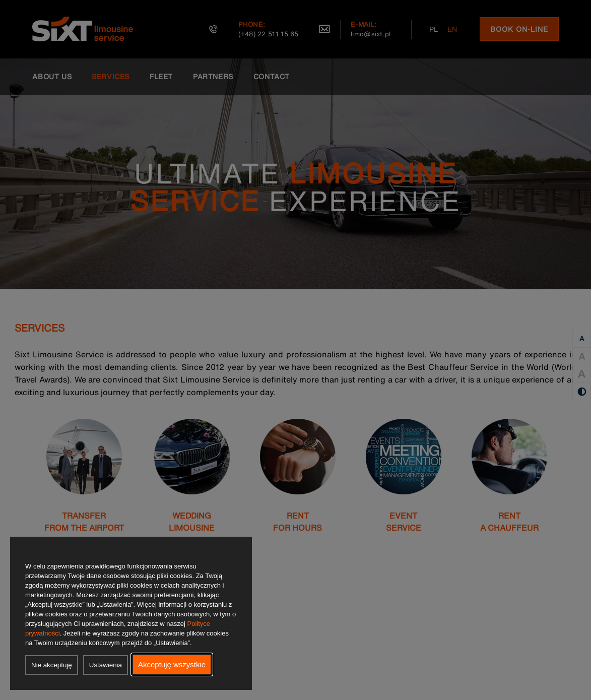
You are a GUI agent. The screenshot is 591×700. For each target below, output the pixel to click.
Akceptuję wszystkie (172, 664)
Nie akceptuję (52, 665)
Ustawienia (106, 665)
